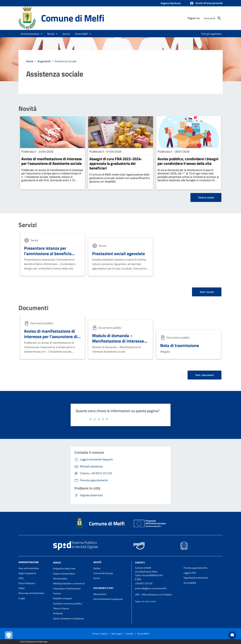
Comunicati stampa (103, 573)
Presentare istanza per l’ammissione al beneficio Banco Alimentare (48, 253)
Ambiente (58, 613)
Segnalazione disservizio (196, 578)
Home (30, 61)
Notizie (97, 568)
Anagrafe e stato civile (64, 568)
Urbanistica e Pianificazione (67, 589)
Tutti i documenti (204, 375)
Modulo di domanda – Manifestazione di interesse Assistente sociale (118, 341)
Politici (22, 588)
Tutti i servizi (207, 292)
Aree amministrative (29, 568)
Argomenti (44, 61)
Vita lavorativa (60, 578)
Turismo (57, 593)
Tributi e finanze (61, 608)
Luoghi (22, 598)
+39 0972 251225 (144, 583)
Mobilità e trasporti (62, 598)
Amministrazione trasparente (108, 599)
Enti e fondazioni (27, 583)
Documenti (33, 308)
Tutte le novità (206, 197)
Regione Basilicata (171, 3)
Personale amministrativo (31, 593)
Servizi (28, 225)
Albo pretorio (100, 594)
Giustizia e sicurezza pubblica (68, 603)
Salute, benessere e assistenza (68, 618)
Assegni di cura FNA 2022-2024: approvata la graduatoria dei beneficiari (115, 163)
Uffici (21, 578)
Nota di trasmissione (180, 345)
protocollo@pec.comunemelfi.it (151, 588)
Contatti (140, 562)
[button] (206, 3)
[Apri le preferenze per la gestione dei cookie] (9, 635)
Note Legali (117, 634)
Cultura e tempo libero (64, 574)
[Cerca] (219, 18)
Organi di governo (27, 573)
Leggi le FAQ (190, 573)
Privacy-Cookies (100, 634)
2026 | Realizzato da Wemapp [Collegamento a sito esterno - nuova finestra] (33, 642)
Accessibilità (190, 583)
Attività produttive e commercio (69, 583)
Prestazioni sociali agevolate (119, 253)
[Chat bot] (232, 635)
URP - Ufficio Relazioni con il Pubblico (154, 595)
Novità (28, 109)
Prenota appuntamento (195, 568)
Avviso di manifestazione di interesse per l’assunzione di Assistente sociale (52, 161)
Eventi (96, 578)
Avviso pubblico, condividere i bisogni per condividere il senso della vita (188, 161)
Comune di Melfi (73, 18)
